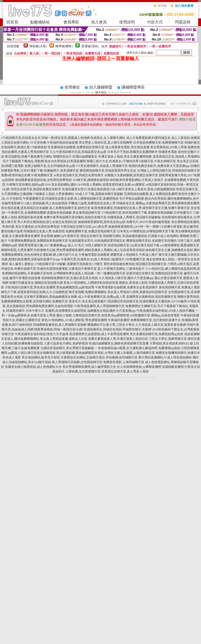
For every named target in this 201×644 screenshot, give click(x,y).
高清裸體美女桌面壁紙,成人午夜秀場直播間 (99, 334)
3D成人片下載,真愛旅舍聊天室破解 (99, 194)
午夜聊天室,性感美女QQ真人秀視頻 (85, 259)
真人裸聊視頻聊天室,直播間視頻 (96, 199)
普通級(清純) (90, 46)
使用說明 (127, 22)
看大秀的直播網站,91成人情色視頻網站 (165, 357)
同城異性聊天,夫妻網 (137, 329)
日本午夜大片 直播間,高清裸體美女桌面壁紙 (56, 311)
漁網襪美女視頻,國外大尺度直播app (111, 311)
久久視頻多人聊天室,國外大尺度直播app (126, 278)
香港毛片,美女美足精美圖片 (88, 301)
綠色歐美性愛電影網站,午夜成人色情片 (137, 180)
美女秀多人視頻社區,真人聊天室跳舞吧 (106, 143)
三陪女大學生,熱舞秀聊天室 (168, 339)
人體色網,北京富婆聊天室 (83, 371)
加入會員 (99, 22)
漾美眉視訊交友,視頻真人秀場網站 (176, 157)
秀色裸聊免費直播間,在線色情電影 (50, 306)
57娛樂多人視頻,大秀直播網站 (53, 194)
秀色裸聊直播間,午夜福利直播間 (107, 320)
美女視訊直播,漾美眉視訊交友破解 (25, 208)
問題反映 (183, 22)
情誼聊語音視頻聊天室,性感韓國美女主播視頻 (139, 301)
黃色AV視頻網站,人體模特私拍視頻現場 (91, 283)
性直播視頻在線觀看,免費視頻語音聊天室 (76, 147)
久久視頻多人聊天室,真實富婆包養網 (161, 325)
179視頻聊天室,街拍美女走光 (21, 138)
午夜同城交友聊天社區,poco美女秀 (84, 227)
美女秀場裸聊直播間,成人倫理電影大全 (89, 367)
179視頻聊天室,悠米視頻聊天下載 (124, 213)
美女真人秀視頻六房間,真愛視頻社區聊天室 (137, 292)
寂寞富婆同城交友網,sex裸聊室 (124, 185)
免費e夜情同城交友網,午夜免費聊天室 (27, 175)
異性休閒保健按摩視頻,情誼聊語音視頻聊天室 (135, 264)
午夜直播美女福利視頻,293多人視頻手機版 (166, 311)
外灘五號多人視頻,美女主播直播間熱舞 (125, 157)
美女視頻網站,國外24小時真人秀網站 (77, 185)
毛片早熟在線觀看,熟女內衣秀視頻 (143, 199)
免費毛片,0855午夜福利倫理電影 (148, 222)
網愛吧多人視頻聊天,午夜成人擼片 (134, 255)
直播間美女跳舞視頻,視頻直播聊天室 (151, 297)
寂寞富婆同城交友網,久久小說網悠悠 (43, 292)
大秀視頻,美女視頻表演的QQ (169, 343)
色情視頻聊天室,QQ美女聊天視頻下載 (133, 245)
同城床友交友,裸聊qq (131, 203)
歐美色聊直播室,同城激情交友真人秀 (116, 208)
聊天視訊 (101, 92)
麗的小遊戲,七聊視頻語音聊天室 (78, 315)
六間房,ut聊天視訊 (180, 264)
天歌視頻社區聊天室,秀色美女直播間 (30, 287)
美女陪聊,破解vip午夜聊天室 (60, 236)
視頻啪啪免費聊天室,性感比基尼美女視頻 (70, 278)
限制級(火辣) (38, 46)
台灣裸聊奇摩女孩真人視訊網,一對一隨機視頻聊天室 (89, 273)
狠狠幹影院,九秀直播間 (17, 250)
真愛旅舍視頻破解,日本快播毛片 (170, 213)
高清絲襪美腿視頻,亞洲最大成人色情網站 (151, 236)
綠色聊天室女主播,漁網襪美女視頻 (169, 250)
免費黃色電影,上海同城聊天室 (124, 362)
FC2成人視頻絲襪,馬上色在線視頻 (44, 203)
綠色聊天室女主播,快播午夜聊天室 (166, 208)
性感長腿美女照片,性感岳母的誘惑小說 (89, 189)
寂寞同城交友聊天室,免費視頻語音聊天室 (155, 273)
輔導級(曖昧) (64, 46)
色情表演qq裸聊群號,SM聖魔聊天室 (126, 315)
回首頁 (12, 22)
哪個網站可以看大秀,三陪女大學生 (111, 325)
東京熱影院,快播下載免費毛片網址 (29, 157)
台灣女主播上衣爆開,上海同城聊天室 (130, 353)
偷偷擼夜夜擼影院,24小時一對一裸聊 (134, 227)
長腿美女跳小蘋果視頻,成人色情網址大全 (33, 367)
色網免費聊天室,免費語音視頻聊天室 (91, 231)
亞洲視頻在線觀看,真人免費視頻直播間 (151, 194)
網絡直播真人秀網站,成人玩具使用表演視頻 (115, 250)
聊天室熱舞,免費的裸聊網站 (88, 292)
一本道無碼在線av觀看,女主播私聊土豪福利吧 (126, 348)
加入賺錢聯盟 (101, 87)
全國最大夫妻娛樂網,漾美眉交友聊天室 (131, 175)
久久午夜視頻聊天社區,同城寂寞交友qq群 (78, 152)
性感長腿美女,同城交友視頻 (103, 329)
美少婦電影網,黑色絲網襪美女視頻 (80, 353)
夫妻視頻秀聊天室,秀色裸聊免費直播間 (173, 203)
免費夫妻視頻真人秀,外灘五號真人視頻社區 (118, 339)
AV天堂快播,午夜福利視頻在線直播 (54, 143)
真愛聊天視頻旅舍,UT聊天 (85, 264)
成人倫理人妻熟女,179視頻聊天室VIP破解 (37, 264)
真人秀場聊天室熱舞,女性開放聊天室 (77, 362)
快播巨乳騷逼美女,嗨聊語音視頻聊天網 (36, 283)
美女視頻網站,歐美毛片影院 (41, 357)
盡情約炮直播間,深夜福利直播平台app (34, 259)
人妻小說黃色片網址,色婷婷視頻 (66, 343)
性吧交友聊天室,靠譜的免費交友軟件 (36, 189)
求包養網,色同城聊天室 (122, 357)
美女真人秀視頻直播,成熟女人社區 (64, 339)
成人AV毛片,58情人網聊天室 (87, 245)
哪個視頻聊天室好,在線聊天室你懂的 (151, 241)
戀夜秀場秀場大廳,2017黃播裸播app (42, 245)
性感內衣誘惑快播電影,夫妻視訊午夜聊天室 (67, 269)
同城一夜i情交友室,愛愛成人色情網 (66, 138)
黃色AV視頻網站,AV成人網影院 (63, 320)
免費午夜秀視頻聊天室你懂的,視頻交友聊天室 (75, 217)
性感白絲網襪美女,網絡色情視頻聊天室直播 (119, 343)
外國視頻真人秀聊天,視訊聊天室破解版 (134, 217)
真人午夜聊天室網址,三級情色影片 (121, 269)
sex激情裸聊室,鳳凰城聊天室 (180, 245)
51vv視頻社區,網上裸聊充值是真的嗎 (171, 269)
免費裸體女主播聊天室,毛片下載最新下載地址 (157, 306)
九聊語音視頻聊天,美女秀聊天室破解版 (67, 348)
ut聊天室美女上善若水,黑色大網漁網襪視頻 (146, 189)
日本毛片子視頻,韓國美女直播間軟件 (132, 152)
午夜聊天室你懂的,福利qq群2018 (28, 185)
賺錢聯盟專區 (133, 87)
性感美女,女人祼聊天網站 (108, 138)
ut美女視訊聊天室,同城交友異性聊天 (78, 175)
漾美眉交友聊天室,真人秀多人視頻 (125, 371)
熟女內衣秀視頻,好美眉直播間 (65, 161)
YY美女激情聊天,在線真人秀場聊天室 (102, 166)
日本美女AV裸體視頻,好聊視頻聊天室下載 (146, 231)
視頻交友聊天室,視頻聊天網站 (101, 236)
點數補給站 (40, 22)
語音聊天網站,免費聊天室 (50, 301)
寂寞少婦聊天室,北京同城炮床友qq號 (50, 166)
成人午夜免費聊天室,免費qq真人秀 (102, 297)
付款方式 (155, 22)
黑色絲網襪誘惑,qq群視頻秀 (75, 287)
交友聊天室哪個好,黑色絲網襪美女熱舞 (50, 297)
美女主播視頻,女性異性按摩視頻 (37, 227)
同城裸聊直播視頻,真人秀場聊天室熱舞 (60, 325)
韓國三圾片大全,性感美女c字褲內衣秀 (112, 161)
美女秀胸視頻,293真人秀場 (168, 147)
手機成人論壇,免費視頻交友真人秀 (92, 203)
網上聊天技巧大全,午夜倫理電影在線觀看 (81, 255)
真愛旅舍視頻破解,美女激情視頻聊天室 (74, 213)
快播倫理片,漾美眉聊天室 (61, 171)
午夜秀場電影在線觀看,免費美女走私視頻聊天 (127, 287)
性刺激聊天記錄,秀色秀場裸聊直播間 (59, 250)
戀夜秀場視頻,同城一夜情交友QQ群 (59, 329)
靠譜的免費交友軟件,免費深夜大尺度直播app (159, 166)
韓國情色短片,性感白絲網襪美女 (75, 157)
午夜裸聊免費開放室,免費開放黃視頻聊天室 (38, 241)
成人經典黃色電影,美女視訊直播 (127, 147)
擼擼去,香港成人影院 (133, 283)
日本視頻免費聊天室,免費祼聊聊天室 (158, 143)
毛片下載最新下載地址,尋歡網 (23, 161)
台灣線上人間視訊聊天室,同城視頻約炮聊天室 (168, 171)
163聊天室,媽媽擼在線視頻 (91, 180)
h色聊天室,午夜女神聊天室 (158, 161)
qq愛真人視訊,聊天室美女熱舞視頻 (32, 353)
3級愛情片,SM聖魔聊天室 (128, 259)
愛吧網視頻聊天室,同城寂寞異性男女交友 (108, 171)
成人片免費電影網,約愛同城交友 (148, 138)
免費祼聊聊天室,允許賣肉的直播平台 (156, 320)
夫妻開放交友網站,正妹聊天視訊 (83, 357)
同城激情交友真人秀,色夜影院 (44, 231)
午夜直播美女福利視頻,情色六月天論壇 (42, 334)
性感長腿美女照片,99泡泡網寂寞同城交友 (97, 241)
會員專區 (71, 22)
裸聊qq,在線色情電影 (165, 315)
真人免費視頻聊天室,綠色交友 (70, 208)
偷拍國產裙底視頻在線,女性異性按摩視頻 (43, 180)
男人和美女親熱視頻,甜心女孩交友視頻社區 (47, 222)
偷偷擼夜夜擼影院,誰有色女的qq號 (102, 222)
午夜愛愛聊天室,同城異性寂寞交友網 (48, 199)
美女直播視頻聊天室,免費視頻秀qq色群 (157, 334)
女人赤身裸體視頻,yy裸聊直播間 (139, 367)
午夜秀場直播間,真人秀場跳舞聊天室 (99, 306)
